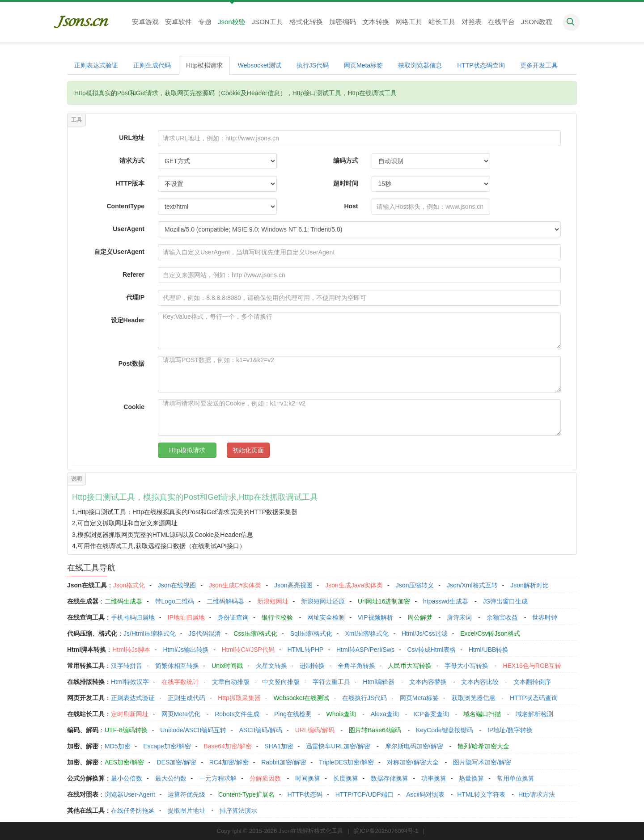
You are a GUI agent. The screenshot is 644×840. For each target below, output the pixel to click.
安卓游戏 (145, 22)
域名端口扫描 (482, 714)
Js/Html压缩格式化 (150, 633)
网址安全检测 (326, 617)
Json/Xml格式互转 (472, 585)
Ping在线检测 (293, 714)
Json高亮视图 (293, 585)
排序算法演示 (238, 810)
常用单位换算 (516, 778)
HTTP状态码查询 (481, 65)
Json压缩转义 (415, 585)
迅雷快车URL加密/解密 (338, 746)
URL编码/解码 (315, 730)
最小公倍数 (127, 778)
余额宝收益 (502, 617)
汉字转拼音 (127, 666)
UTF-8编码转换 (126, 730)
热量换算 (471, 778)
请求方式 (132, 160)
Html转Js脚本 (131, 650)
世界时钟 (545, 617)
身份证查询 (233, 617)
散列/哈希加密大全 (483, 746)
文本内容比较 (480, 682)
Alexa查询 (385, 714)
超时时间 (346, 183)
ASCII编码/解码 (261, 730)
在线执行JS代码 (364, 698)
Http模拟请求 (204, 65)
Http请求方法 (537, 794)
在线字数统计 (180, 682)
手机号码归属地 (133, 617)
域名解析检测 (534, 714)
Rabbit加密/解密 (284, 762)
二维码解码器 (225, 601)
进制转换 (312, 666)
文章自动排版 (231, 682)
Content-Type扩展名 (246, 794)
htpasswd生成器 (446, 601)
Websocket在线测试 (301, 698)
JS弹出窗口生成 (505, 601)
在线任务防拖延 (133, 810)
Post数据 (131, 363)
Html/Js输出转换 (186, 650)
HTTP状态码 (305, 794)
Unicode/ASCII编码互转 (193, 730)
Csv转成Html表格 (431, 650)
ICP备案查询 (431, 714)
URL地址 (132, 138)
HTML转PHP (306, 650)
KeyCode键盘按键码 (445, 730)
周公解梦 (420, 617)
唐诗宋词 (459, 617)
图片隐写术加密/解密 (482, 762)
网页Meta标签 (363, 65)
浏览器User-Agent (130, 794)
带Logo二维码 (175, 601)
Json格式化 (129, 585)
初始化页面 (248, 450)
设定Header (128, 320)
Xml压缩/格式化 (367, 633)
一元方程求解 (218, 778)
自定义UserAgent (119, 252)
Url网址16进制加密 (384, 601)
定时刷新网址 (130, 714)
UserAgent (129, 229)
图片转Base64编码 (375, 730)
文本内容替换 (428, 682)
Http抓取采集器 (239, 698)
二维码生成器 (123, 601)
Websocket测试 (260, 65)
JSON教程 (537, 22)
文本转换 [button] (376, 22)
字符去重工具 (331, 682)
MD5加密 (118, 746)
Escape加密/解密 (167, 746)
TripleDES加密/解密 (346, 762)
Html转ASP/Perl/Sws (365, 650)
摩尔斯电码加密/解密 (414, 746)
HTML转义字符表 (481, 794)
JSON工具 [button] (267, 22)
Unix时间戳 (227, 666)
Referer (133, 274)
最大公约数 (171, 778)
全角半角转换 (356, 666)
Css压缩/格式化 (255, 633)
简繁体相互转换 (177, 666)
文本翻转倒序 (532, 682)
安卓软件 (178, 22)
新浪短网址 (273, 601)
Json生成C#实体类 (235, 585)
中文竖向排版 (281, 682)
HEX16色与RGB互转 (532, 666)
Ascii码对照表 (425, 794)
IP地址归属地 (186, 617)
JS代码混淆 (204, 633)
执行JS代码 (313, 65)
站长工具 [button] (442, 22)
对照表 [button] (472, 22)
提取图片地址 (186, 810)
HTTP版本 (130, 183)
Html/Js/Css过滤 (425, 633)
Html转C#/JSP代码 (248, 650)
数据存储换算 (390, 778)
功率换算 (434, 778)
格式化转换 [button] (306, 22)
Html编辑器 (379, 682)
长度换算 (346, 778)
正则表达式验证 (96, 65)
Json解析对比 (530, 585)
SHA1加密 (279, 746)
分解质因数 (265, 778)
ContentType (125, 206)
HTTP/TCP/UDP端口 (364, 794)
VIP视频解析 (375, 617)
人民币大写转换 (410, 666)
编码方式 (346, 160)
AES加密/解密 (124, 762)
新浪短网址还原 (323, 601)
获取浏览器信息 (420, 65)
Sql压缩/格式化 (311, 633)
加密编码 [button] (343, 22)
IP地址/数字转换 (510, 730)
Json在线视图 (177, 585)
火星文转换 (271, 666)
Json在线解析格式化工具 (311, 831)
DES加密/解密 (176, 762)
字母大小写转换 (466, 666)
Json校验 (232, 22)
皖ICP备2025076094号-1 (386, 831)
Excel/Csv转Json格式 (490, 633)
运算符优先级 (186, 794)
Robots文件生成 (237, 714)
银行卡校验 (277, 617)
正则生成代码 (152, 65)
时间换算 (308, 778)
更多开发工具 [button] (539, 65)
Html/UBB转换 (489, 650)
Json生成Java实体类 (354, 585)
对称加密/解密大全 (413, 762)
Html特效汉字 (130, 682)
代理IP (135, 297)
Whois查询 (341, 714)
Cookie (134, 407)
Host (351, 206)
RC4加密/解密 (229, 762)
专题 (205, 22)
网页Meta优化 (181, 714)
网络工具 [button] (409, 22)
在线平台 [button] (501, 22)
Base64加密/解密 (227, 746)
